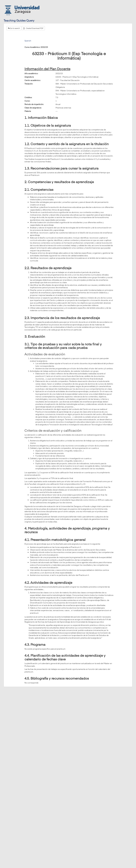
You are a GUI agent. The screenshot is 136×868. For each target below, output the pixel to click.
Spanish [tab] (28, 41)
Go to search (14, 28)
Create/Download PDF (33, 28)
